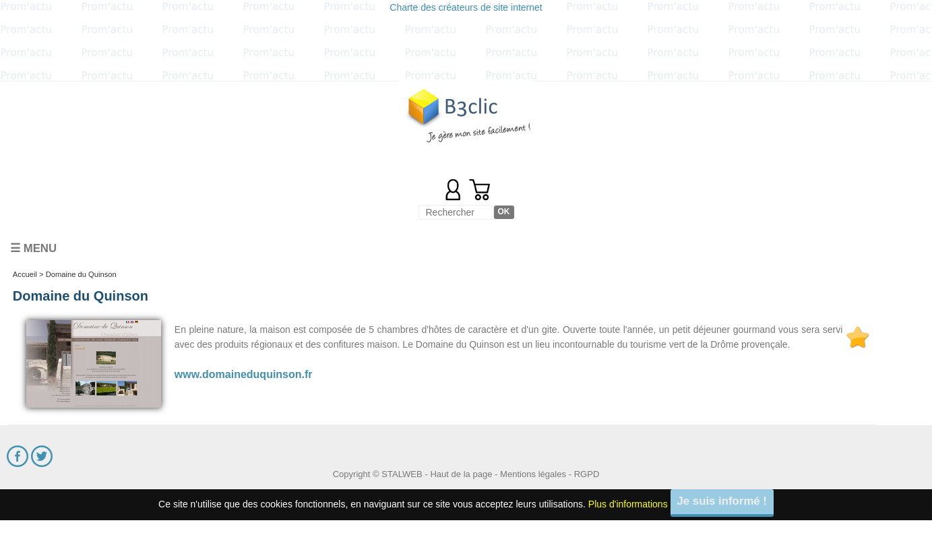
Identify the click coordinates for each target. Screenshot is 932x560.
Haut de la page (461, 474)
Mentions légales (533, 474)
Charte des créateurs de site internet (466, 7)
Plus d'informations (628, 504)
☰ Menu (33, 248)
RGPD (587, 474)
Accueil (25, 274)
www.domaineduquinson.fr (244, 374)
